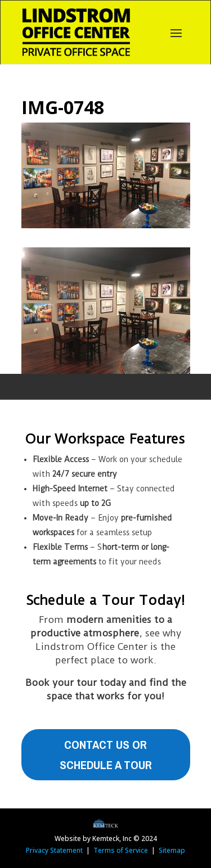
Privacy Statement (54, 850)
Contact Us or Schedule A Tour (106, 755)
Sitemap (172, 850)
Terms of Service (121, 850)
